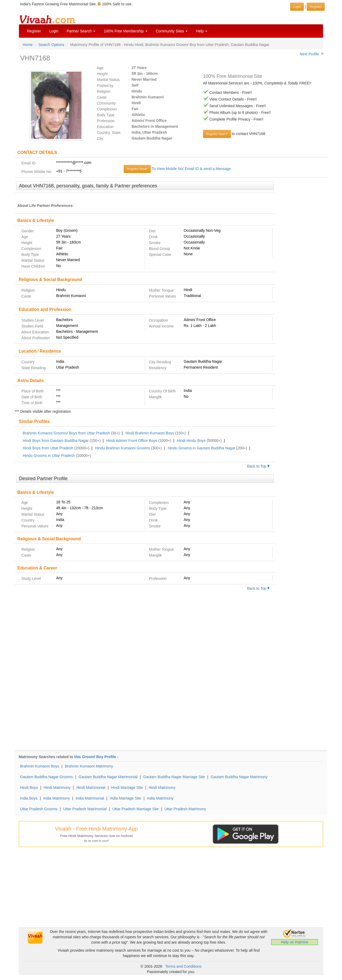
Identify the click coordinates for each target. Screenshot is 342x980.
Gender (28, 231)
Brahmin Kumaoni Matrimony (89, 766)
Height (102, 74)
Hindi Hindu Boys (191, 441)
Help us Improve (295, 942)
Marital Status (108, 80)
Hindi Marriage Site (127, 788)
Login (54, 31)
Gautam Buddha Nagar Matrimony (239, 777)
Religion (104, 91)
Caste (102, 97)
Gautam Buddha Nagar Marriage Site (174, 777)
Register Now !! (217, 134)
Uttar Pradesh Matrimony (185, 809)
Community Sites (172, 31)
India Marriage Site (126, 798)
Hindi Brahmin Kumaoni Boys (150, 433)
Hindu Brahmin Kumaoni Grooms (123, 448)
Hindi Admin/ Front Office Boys (132, 441)
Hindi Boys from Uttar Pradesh (48, 448)
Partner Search (81, 31)
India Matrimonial (90, 798)
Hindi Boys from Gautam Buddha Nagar (56, 441)
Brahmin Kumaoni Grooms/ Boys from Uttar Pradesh (66, 433)
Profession (106, 121)
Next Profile (309, 54)
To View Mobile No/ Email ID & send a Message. (192, 169)
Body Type (106, 115)
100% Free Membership (125, 31)
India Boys (29, 798)
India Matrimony (57, 798)
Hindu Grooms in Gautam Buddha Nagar (201, 448)
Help (202, 31)
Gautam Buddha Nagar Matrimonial (108, 777)
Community (106, 103)
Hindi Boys (29, 788)
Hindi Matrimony (57, 788)
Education (105, 127)
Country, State (109, 133)
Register (34, 31)
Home (28, 45)
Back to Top (258, 466)
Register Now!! (137, 169)
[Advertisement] (301, 263)
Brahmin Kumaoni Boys (40, 766)
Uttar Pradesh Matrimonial (85, 809)
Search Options (51, 45)
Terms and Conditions (183, 966)
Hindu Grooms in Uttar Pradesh (49, 456)
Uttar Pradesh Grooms (39, 809)
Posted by (105, 86)
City (100, 138)
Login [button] (297, 7)
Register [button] (316, 7)
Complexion (107, 109)
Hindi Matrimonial (91, 788)
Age (100, 68)
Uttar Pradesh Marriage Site (136, 809)
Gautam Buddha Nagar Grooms (46, 777)
